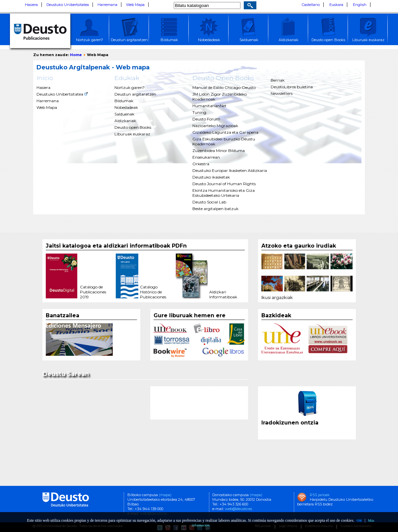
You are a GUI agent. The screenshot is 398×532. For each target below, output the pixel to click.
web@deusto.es (238, 509)
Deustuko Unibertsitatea (68, 5)
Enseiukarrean (206, 157)
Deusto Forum (206, 119)
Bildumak (124, 101)
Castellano (311, 5)
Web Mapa (135, 5)
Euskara (336, 5)
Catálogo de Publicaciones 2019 (93, 292)
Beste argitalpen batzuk (215, 209)
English (360, 5)
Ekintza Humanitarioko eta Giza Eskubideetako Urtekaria (224, 193)
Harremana (107, 5)
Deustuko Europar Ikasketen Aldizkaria (230, 170)
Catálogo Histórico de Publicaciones (153, 292)
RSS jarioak (320, 495)
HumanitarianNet (209, 106)
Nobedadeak (126, 107)
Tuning (199, 112)
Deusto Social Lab (209, 202)
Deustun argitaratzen (135, 94)
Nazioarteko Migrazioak (215, 126)
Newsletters (282, 93)
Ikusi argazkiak (277, 297)
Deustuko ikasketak (211, 177)
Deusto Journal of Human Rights (224, 184)
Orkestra (201, 164)
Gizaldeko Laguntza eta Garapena (225, 132)
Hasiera (31, 5)
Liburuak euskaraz (132, 134)
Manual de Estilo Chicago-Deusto (224, 87)
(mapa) (165, 495)
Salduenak (124, 114)
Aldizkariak (125, 121)
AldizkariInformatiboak (223, 294)
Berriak (278, 80)
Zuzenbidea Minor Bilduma (219, 151)
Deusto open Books (133, 127)
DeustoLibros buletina (292, 87)
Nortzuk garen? (130, 87)
